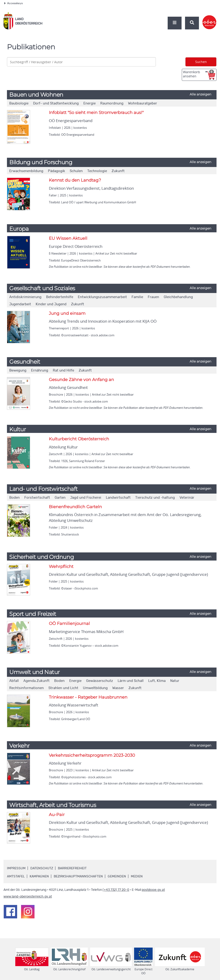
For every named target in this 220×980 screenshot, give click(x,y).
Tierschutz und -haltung (155, 498)
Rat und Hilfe (63, 370)
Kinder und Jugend (51, 304)
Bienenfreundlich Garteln (75, 507)
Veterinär (187, 498)
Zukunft (118, 171)
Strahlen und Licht (63, 688)
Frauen (153, 297)
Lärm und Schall (131, 681)
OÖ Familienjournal (69, 624)
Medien (137, 876)
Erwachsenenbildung (26, 171)
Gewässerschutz (100, 681)
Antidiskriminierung (25, 297)
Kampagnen (39, 876)
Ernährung (40, 370)
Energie (90, 103)
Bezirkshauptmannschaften (78, 876)
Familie (137, 297)
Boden (14, 498)
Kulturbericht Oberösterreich (79, 439)
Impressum (16, 868)
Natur (175, 681)
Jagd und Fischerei (86, 498)
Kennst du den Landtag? (75, 180)
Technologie (97, 171)
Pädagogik (57, 171)
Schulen (76, 171)
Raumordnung (112, 103)
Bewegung (18, 370)
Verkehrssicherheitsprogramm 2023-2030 (92, 755)
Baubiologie (19, 103)
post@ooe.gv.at (153, 890)
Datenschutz (42, 868)
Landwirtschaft (118, 498)
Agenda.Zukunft (36, 681)
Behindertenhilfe (60, 297)
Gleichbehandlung (178, 297)
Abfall (14, 681)
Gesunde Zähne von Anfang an (81, 380)
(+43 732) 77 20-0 (116, 890)
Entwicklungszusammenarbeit (102, 297)
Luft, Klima (157, 681)
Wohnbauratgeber (143, 103)
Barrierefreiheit (72, 868)
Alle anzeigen (200, 94)
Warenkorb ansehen (198, 74)
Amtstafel (16, 876)
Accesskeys (14, 3)
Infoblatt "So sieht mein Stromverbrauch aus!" (96, 113)
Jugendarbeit (20, 304)
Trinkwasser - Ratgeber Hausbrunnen (88, 697)
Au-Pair (57, 815)
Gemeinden (117, 876)
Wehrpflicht (61, 567)
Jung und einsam (67, 313)
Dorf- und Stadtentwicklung (56, 103)
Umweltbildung (95, 688)
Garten (60, 498)
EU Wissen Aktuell (68, 238)
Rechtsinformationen (27, 688)
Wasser (118, 688)
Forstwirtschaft (37, 498)
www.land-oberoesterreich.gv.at (28, 897)
